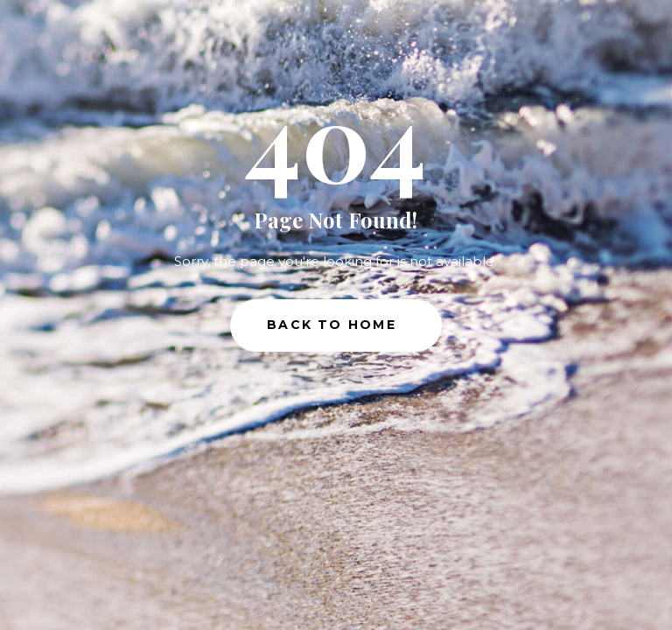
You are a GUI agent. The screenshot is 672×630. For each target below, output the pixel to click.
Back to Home (332, 325)
